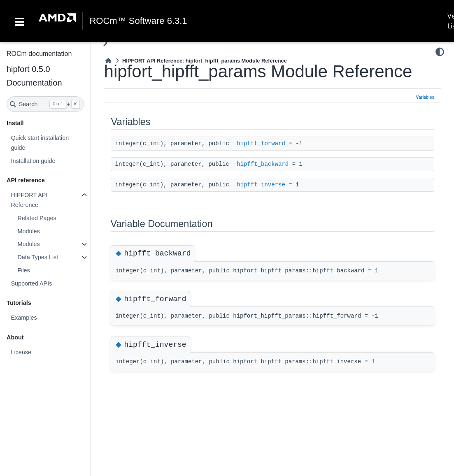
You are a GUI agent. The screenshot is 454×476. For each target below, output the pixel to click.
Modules (28, 231)
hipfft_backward (263, 164)
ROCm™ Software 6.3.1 (138, 21)
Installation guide (33, 161)
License (21, 352)
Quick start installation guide (40, 143)
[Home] (108, 61)
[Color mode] (440, 52)
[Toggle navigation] (19, 21)
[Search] (45, 104)
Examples (24, 318)
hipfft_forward (261, 144)
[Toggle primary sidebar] (105, 43)
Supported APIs (31, 283)
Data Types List (38, 257)
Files (23, 270)
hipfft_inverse (261, 185)
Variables (425, 97)
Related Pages (37, 218)
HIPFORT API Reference (29, 200)
